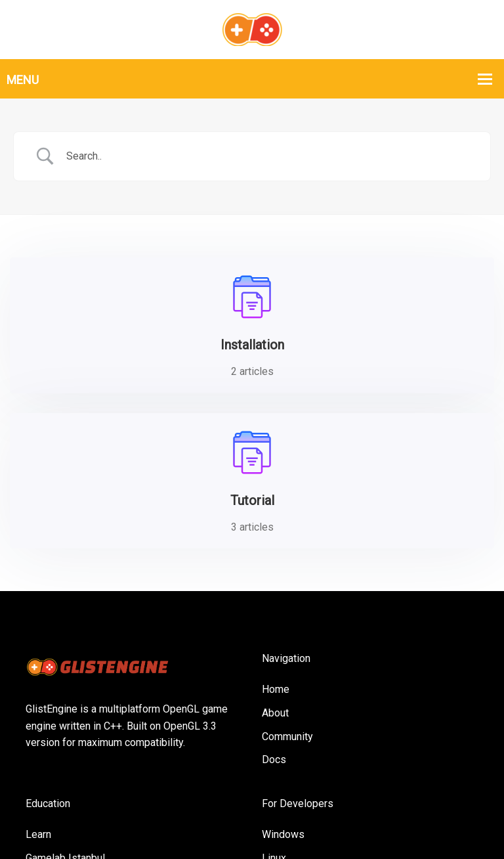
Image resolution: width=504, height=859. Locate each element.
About (275, 557)
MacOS (279, 726)
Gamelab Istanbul (65, 702)
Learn (38, 679)
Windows (283, 679)
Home (276, 534)
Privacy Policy (395, 818)
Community (287, 581)
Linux (274, 702)
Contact (461, 818)
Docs (274, 605)
